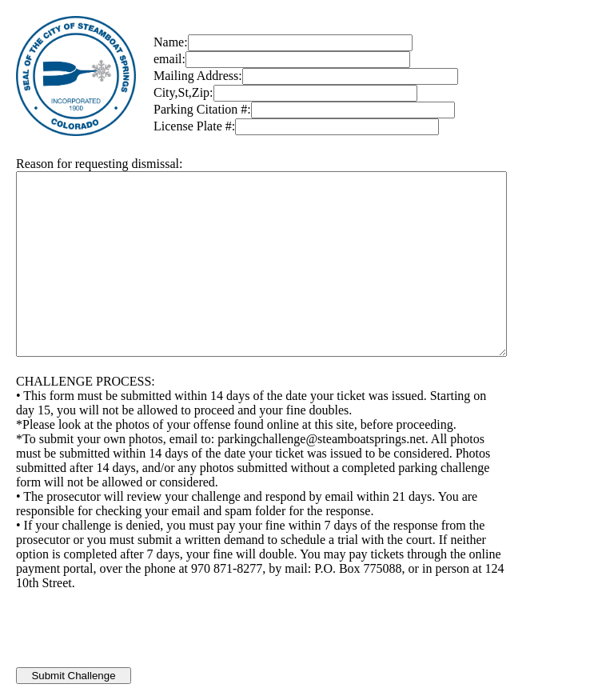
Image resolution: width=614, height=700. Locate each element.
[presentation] (138, 636)
